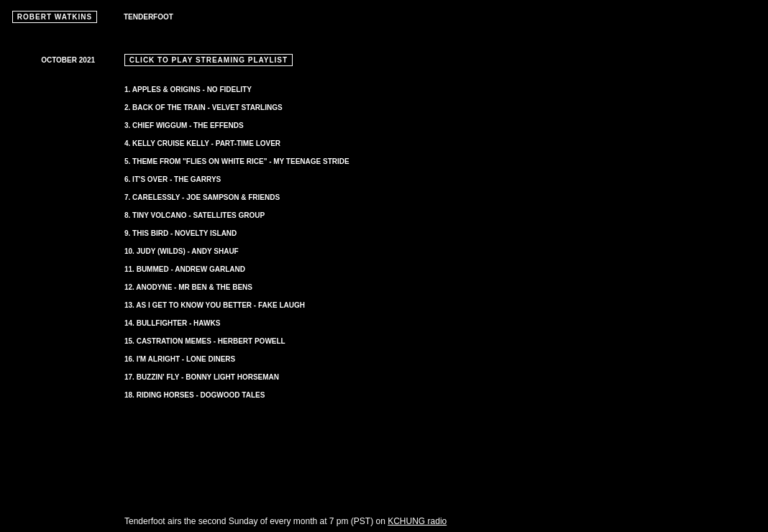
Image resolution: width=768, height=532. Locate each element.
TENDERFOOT (148, 17)
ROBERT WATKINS (55, 17)
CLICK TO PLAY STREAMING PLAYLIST (209, 60)
